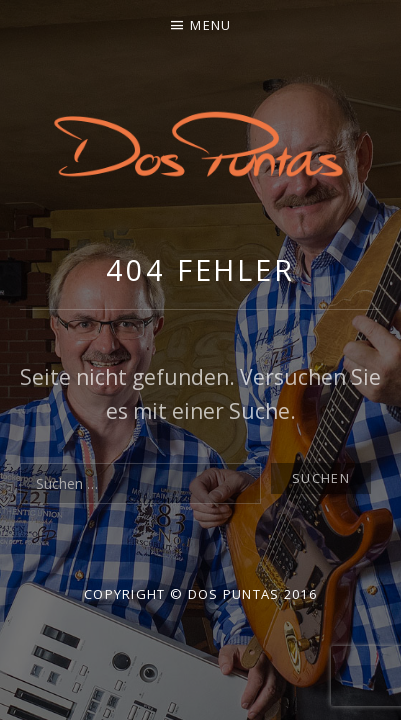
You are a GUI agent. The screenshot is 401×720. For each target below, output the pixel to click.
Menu (210, 25)
